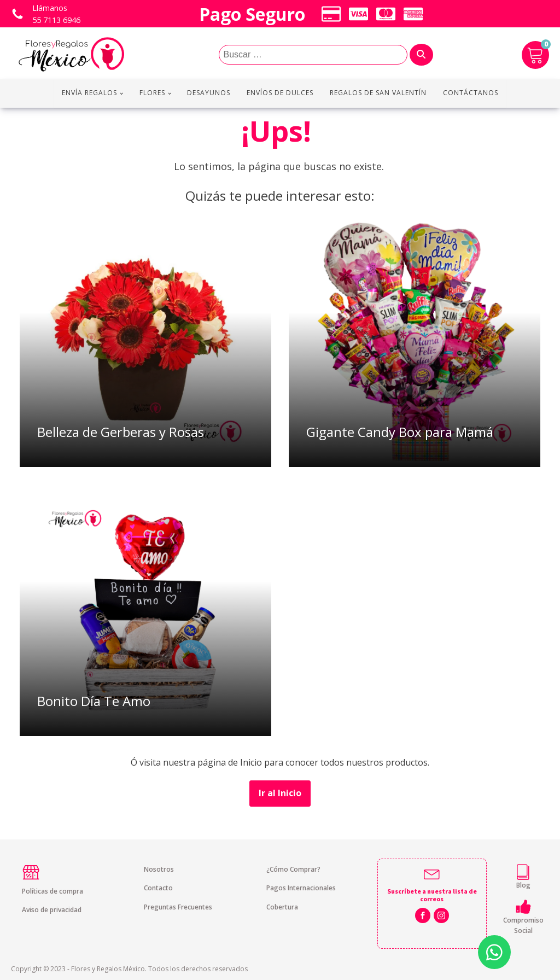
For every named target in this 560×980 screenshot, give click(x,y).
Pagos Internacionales (301, 888)
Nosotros (159, 869)
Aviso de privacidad (52, 910)
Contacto (158, 888)
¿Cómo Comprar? (293, 869)
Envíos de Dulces (280, 93)
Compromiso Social (523, 925)
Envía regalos (89, 93)
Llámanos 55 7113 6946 (56, 14)
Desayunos (209, 93)
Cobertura (282, 907)
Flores (152, 93)
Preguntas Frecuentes (178, 907)
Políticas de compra (52, 891)
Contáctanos (471, 93)
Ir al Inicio (280, 793)
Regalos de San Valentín (378, 93)
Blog (523, 885)
